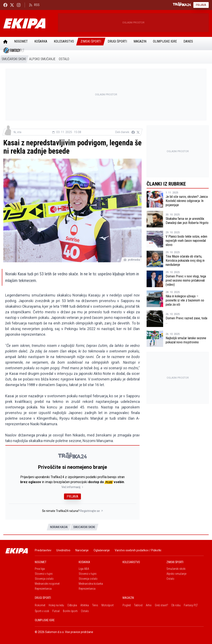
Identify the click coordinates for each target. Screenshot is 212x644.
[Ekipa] (29, 23)
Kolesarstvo (64, 41)
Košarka (41, 41)
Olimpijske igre (165, 41)
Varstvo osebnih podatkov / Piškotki (138, 550)
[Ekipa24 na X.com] (12, 5)
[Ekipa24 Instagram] (19, 5)
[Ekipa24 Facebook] (5, 5)
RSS (34, 5)
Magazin (140, 41)
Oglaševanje (102, 550)
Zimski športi (91, 41)
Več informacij (73, 487)
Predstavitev (43, 550)
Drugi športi (117, 41)
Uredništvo (63, 550)
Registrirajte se (92, 511)
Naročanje (82, 550)
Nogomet (21, 41)
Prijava (201, 5)
